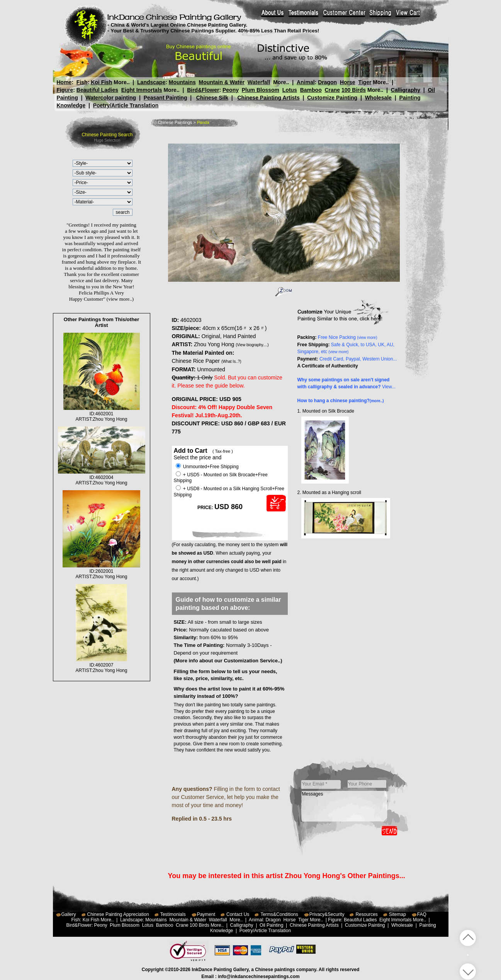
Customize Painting (332, 98)
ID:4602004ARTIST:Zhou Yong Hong (102, 477)
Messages (345, 806)
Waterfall (259, 82)
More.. (121, 82)
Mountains (182, 82)
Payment (206, 914)
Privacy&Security (327, 914)
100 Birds (354, 90)
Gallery (69, 914)
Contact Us (238, 914)
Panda (203, 122)
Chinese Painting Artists (268, 98)
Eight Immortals (142, 90)
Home (64, 82)
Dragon (327, 82)
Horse (347, 82)
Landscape (151, 82)
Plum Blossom (261, 90)
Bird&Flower (203, 90)
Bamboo (311, 90)
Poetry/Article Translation (126, 105)
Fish (82, 82)
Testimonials (173, 914)
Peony (231, 90)
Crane (332, 90)
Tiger (365, 82)
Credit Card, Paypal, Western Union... (358, 359)
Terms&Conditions (279, 914)
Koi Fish (101, 82)
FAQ (422, 914)
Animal (305, 82)
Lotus (290, 90)
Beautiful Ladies (97, 90)
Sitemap (397, 914)
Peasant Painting (166, 98)
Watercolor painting (111, 98)
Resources (366, 914)
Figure (65, 90)
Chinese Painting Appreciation (118, 914)
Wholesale (378, 98)
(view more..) (120, 299)
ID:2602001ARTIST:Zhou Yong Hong (101, 571)
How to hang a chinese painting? (341, 401)
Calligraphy (406, 90)
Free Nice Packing (348, 337)
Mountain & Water (222, 82)
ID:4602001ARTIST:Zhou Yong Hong (102, 414)
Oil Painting (271, 925)
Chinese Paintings (175, 122)
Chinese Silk (212, 98)
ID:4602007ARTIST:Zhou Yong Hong (102, 665)
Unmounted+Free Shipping (207, 467)
